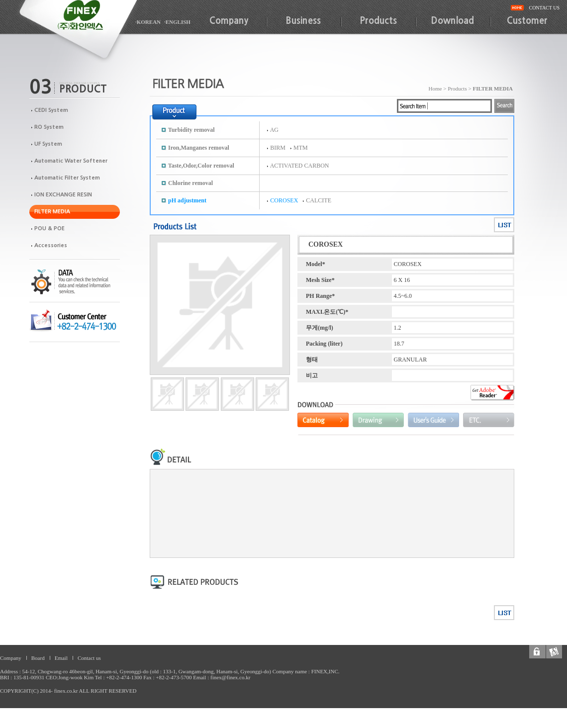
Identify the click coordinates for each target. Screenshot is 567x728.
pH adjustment (187, 200)
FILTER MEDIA (52, 212)
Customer (527, 21)
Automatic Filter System (67, 178)
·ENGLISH (177, 22)
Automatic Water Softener (71, 161)
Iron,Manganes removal (199, 148)
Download (453, 21)
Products (378, 21)
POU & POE (49, 228)
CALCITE (319, 200)
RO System (49, 127)
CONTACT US (544, 8)
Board (38, 658)
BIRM (278, 148)
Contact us (89, 658)
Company (229, 21)
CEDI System (51, 110)
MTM (301, 148)
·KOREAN (148, 22)
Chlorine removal (190, 183)
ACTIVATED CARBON (300, 166)
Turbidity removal (191, 130)
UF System (48, 144)
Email (61, 658)
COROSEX (284, 200)
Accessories (51, 245)
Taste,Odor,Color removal (201, 166)
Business (303, 21)
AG (274, 130)
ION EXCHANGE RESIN (63, 195)
